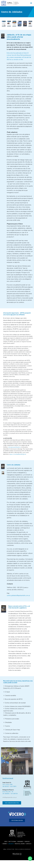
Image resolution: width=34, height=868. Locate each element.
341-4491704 (14, 793)
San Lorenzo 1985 (7, 784)
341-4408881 (6, 793)
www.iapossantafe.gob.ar (14, 447)
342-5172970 (13, 786)
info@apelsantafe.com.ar (10, 797)
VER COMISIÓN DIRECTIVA (12, 803)
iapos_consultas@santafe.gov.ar (18, 454)
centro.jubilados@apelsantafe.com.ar (18, 595)
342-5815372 (6, 786)
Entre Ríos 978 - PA (8, 792)
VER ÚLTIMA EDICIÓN (17, 820)
